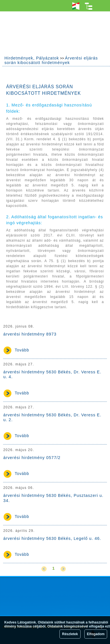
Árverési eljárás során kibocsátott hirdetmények (51, 60)
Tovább (22, 350)
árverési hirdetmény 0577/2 (32, 458)
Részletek (70, 634)
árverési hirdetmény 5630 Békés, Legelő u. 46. (52, 538)
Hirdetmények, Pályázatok (32, 58)
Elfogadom (96, 634)
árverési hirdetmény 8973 (30, 334)
